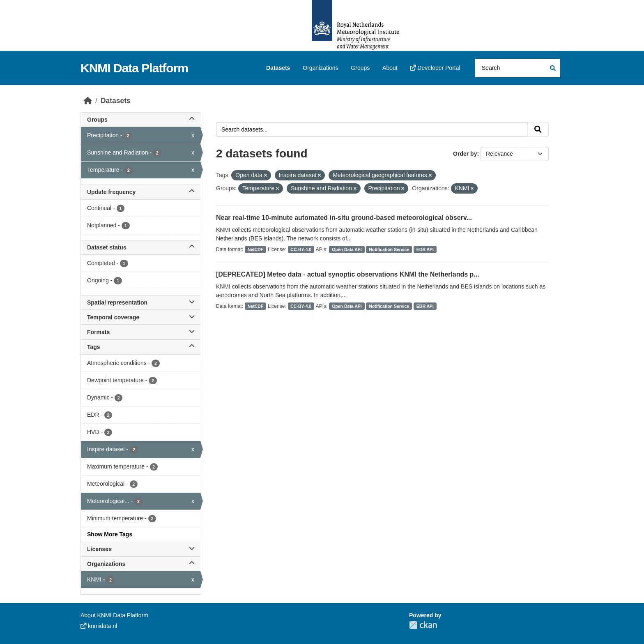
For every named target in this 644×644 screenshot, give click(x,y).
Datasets (278, 68)
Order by (465, 154)
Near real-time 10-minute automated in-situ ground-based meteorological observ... (344, 218)
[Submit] (552, 68)
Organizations (320, 68)
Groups (360, 68)
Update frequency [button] (141, 192)
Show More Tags (110, 534)
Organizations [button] (141, 564)
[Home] (88, 101)
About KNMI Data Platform (114, 615)
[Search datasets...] (518, 68)
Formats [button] (141, 332)
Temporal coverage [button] (141, 317)
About (390, 68)
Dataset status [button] (141, 247)
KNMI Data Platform (134, 68)
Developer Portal (435, 68)
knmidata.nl (99, 626)
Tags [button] (141, 347)
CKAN (423, 625)
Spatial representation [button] (141, 302)
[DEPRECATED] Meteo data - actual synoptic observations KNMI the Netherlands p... (348, 274)
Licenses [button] (141, 549)
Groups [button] (141, 120)
